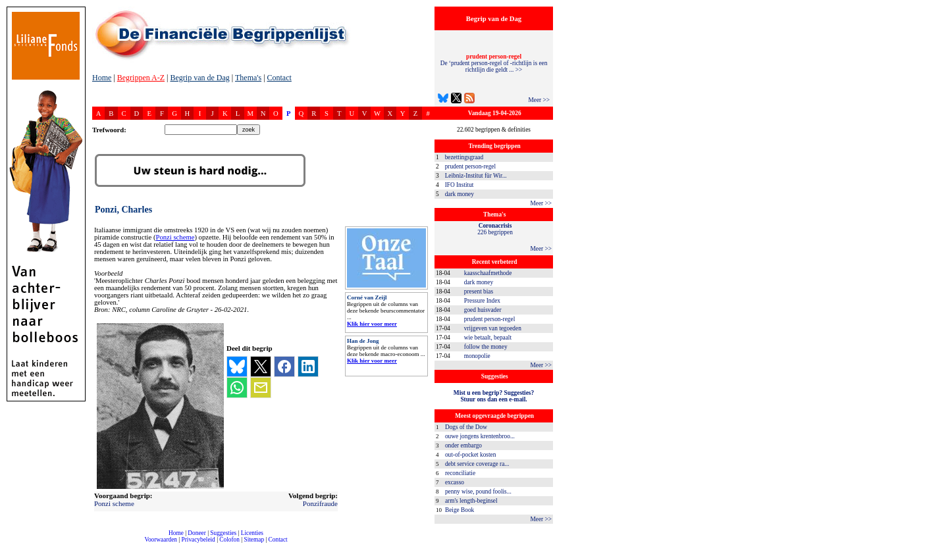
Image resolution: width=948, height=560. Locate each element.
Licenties (252, 533)
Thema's (248, 78)
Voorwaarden (161, 540)
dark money (460, 194)
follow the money (486, 347)
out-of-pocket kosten (470, 455)
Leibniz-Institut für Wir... (476, 176)
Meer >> (539, 100)
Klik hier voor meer (372, 324)
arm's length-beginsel (471, 501)
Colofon (229, 540)
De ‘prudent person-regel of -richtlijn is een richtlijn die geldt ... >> (494, 63)
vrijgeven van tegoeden (493, 328)
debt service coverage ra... (477, 464)
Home (102, 78)
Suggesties (223, 533)
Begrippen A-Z (141, 78)
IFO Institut (460, 185)
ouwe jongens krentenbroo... (480, 436)
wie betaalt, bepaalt (488, 338)
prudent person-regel (470, 166)
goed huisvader (483, 310)
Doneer (197, 533)
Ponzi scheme (175, 237)
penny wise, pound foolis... (478, 492)
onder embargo (463, 445)
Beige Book (460, 510)
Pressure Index (482, 301)
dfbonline (935, 556)
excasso (455, 482)
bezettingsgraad (464, 157)
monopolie (477, 356)
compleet (99, 545)
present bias (479, 292)
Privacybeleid (198, 540)
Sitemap (254, 540)
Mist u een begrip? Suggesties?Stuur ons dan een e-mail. (494, 396)
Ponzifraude (320, 503)
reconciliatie (460, 473)
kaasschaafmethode (488, 273)
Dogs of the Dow (466, 427)
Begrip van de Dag (199, 78)
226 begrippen (495, 229)
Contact (279, 78)
